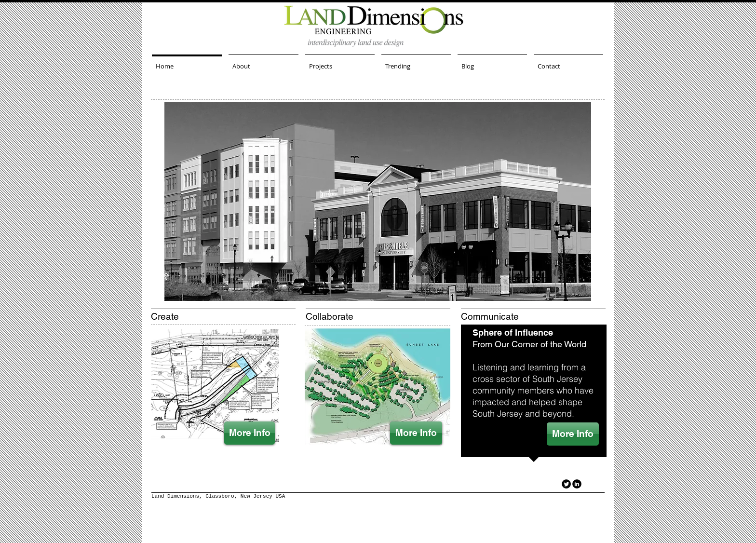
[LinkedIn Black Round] (577, 484)
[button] (378, 201)
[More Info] (250, 433)
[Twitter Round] (566, 484)
